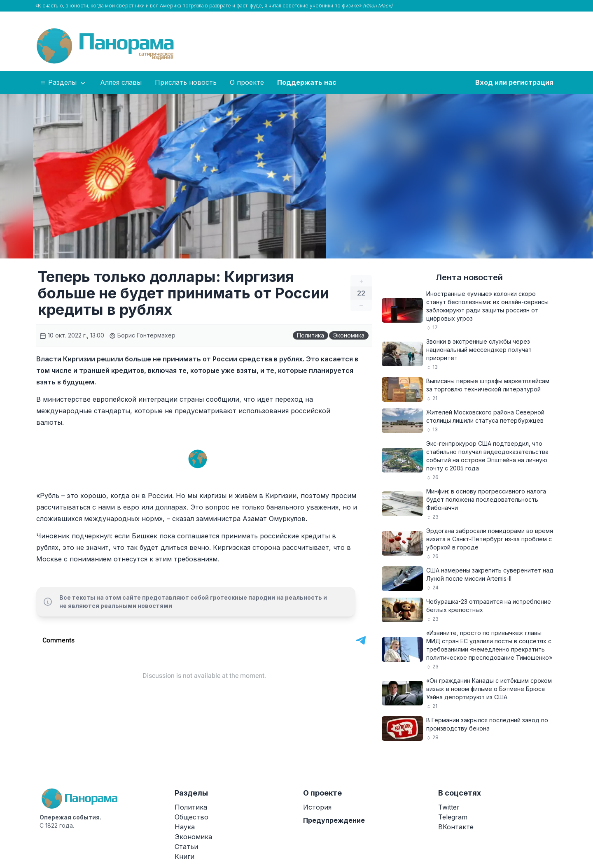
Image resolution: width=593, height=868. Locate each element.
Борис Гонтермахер (142, 335)
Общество (191, 817)
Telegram (453, 817)
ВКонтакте (456, 827)
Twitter (449, 807)
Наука (185, 827)
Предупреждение (334, 820)
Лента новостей (469, 277)
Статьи (186, 847)
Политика (311, 335)
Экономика (349, 335)
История (317, 807)
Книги (184, 856)
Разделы (63, 83)
